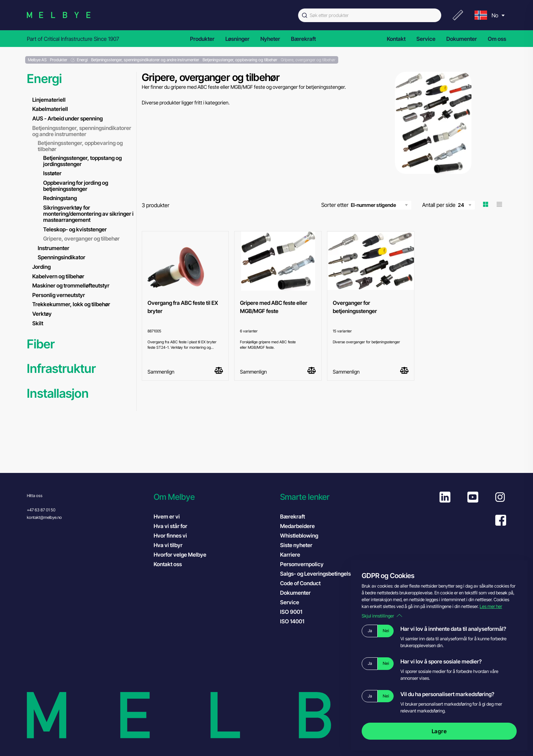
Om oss (497, 39)
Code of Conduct (307, 583)
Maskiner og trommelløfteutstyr (71, 285)
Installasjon (58, 393)
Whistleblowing (299, 536)
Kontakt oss (168, 564)
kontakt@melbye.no (44, 517)
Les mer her (491, 606)
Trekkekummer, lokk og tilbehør (71, 304)
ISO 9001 (298, 611)
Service (426, 39)
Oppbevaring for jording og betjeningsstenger (76, 186)
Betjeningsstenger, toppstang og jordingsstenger (82, 161)
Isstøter (52, 173)
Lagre (439, 731)
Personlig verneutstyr (59, 295)
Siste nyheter (296, 545)
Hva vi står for (170, 526)
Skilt (38, 323)
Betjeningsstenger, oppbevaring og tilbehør (80, 146)
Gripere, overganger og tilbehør (81, 239)
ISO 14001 (299, 621)
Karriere (290, 555)
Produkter (202, 39)
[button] (214, 497)
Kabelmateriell (50, 109)
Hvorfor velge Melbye (180, 555)
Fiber (41, 344)
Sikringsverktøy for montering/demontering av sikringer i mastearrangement (88, 214)
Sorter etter (366, 205)
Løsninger (237, 39)
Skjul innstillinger (382, 616)
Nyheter (270, 39)
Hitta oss (35, 496)
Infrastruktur (61, 369)
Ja (370, 631)
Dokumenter (462, 39)
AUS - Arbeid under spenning (67, 118)
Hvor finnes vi (170, 536)
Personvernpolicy (302, 564)
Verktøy (42, 314)
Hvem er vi (167, 516)
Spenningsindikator (62, 257)
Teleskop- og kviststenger (75, 229)
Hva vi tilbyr (168, 545)
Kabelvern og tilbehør (58, 276)
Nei (386, 631)
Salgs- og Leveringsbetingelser (318, 574)
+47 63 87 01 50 (41, 510)
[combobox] (370, 15)
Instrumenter (54, 248)
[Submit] (304, 15)
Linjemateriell (49, 100)
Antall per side (449, 205)
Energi (44, 79)
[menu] (489, 15)
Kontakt (396, 39)
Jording (41, 267)
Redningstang (60, 198)
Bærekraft (303, 39)
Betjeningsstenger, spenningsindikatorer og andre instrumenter (82, 131)
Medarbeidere (297, 526)
